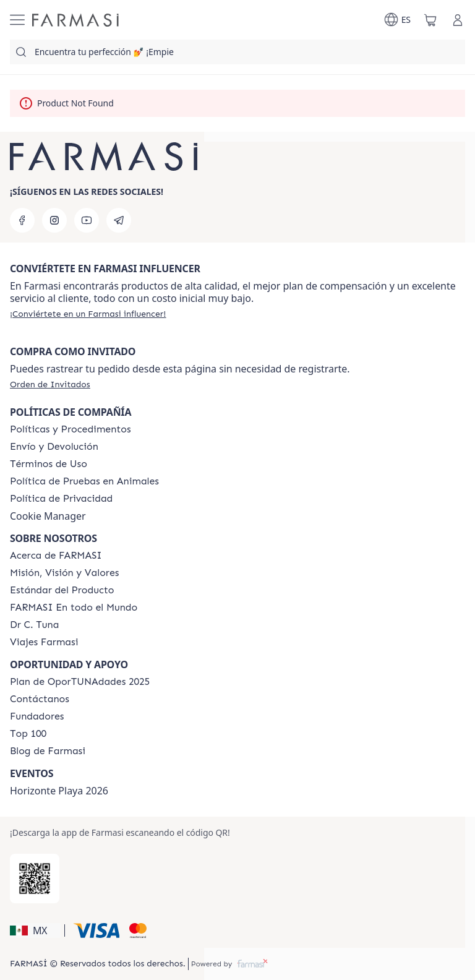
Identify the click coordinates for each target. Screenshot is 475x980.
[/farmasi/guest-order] (50, 384)
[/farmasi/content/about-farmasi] (56, 556)
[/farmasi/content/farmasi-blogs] (48, 751)
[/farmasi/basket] (430, 20)
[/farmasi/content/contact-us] (40, 699)
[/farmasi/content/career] (44, 642)
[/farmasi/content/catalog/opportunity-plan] (80, 682)
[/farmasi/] (75, 20)
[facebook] (22, 220)
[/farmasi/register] (88, 314)
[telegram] (119, 220)
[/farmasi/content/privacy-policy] (61, 499)
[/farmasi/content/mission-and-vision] (64, 573)
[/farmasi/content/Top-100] (28, 734)
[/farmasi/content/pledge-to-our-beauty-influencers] (34, 625)
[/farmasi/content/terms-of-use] (49, 464)
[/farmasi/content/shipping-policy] (54, 447)
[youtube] (87, 220)
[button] (35, 931)
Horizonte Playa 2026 (59, 791)
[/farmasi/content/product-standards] (62, 590)
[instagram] (54, 220)
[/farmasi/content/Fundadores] (37, 716)
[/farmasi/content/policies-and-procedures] (71, 429)
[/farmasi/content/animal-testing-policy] (84, 481)
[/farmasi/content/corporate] (74, 608)
